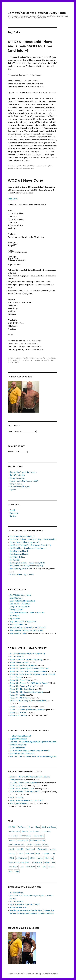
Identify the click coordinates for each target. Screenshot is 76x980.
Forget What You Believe (20, 607)
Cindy (10, 360)
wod (55, 360)
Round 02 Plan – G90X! (19, 662)
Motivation (14, 616)
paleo (40, 858)
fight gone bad (24, 360)
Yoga (17, 871)
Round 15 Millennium (19, 716)
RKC (22, 867)
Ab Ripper (22, 827)
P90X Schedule (16, 786)
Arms (31, 827)
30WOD (12, 827)
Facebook (14, 513)
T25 (44, 867)
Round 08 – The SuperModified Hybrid (26, 692)
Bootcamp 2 (26, 836)
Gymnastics (42, 849)
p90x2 (11, 858)
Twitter (13, 516)
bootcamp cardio (37, 840)
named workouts (36, 360)
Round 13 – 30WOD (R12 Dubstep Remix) (27, 710)
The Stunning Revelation (20, 569)
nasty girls (46, 360)
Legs (38, 854)
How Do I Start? (16, 610)
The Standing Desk (18, 633)
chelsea (53, 358)
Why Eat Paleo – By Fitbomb (22, 575)
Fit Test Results (16, 657)
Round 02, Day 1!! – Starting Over (23, 665)
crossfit (12, 849)
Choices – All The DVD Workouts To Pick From (30, 777)
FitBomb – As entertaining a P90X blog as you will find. (33, 742)
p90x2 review (22, 858)
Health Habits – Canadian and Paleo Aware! (28, 548)
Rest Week (13, 867)
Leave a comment (29, 168)
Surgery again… (16, 484)
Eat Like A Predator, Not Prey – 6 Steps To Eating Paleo (33, 539)
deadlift (20, 849)
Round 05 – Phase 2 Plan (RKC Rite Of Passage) (29, 683)
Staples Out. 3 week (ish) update (23, 472)
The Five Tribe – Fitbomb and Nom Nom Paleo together (33, 757)
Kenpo (20, 854)
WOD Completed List (19, 803)
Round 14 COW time (18, 713)
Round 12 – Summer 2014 (20, 707)
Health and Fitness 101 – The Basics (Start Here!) (30, 545)
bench (25, 831)
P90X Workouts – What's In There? (25, 792)
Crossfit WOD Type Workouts (33, 166)
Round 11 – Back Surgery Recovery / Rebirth (28, 701)
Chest (46, 845)
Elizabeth (15, 360)
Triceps (51, 867)
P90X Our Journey (17, 748)
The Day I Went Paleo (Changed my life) (26, 566)
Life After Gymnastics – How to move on (27, 613)
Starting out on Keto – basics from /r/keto (27, 563)
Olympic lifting (49, 854)
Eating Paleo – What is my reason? (24, 542)
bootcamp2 (13, 836)
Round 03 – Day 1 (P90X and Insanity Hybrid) (29, 671)
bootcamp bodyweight (18, 840)
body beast (35, 831)
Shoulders (30, 867)
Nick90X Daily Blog (18, 745)
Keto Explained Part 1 (19, 551)
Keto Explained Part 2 (19, 554)
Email (12, 510)
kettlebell (30, 854)
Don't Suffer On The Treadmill (23, 601)
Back (38, 827)
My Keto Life (15, 560)
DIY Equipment (16, 780)
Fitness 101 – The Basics (20, 604)
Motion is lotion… (17, 478)
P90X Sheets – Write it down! (22, 789)
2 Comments (14, 362)
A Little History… (17, 893)
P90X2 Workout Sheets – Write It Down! (26, 800)
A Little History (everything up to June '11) (27, 654)
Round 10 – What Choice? (20, 698)
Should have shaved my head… (23, 754)
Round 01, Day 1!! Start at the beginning (26, 660)
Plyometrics (37, 862)
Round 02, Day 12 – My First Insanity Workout (29, 668)
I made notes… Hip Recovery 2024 (24, 481)
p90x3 (33, 858)
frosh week (31, 849)
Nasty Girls (12, 199)
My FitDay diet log (17, 557)
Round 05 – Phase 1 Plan (20, 680)
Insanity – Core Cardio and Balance (25, 783)
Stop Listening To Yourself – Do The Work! (28, 627)
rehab (47, 862)
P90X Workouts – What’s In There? (25, 904)
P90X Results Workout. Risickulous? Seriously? (30, 751)
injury (47, 166)
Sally (51, 166)
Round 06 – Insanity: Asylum (22, 686)
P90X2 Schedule (16, 797)
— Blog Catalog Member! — (21, 736)
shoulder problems (14, 168)
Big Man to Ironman (18, 739)
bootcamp (46, 831)
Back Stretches (16, 598)
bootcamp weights (16, 845)
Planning (49, 858)
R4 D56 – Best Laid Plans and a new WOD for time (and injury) (30, 46)
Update (13, 490)
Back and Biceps (49, 827)
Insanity (12, 854)
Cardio (29, 845)
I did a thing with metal (20, 487)
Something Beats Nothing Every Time (37, 13)
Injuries (53, 849)
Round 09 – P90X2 (18, 695)
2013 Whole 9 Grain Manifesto (22, 536)
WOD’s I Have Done (25, 180)
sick (39, 867)
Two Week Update (17, 475)
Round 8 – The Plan (18, 907)
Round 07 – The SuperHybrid (22, 689)
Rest (54, 862)
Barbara (47, 358)
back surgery (14, 831)
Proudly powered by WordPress (47, 974)
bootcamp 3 (39, 836)
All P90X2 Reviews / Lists (20, 595)
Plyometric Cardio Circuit (19, 862)
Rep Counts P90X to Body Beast (23, 621)
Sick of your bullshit (18, 624)
